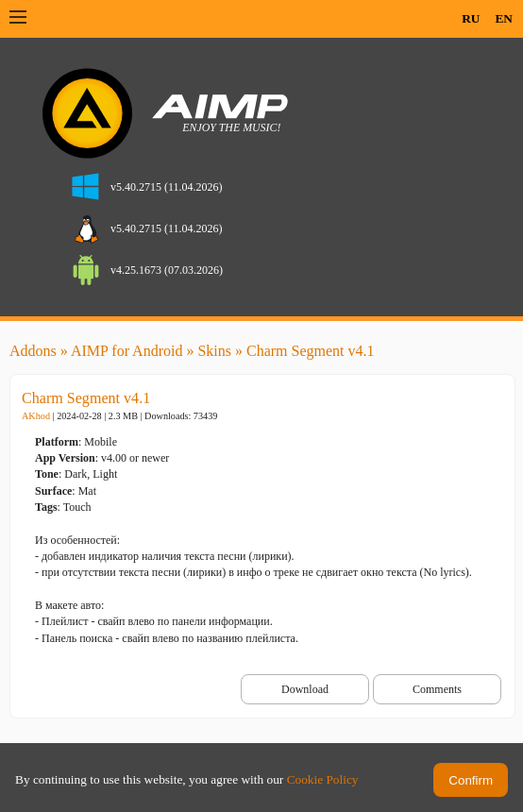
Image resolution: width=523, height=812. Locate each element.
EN (504, 18)
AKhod (36, 416)
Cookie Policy (323, 779)
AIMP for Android (127, 351)
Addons (33, 351)
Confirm (471, 780)
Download (305, 689)
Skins (214, 351)
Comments (437, 689)
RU (471, 18)
